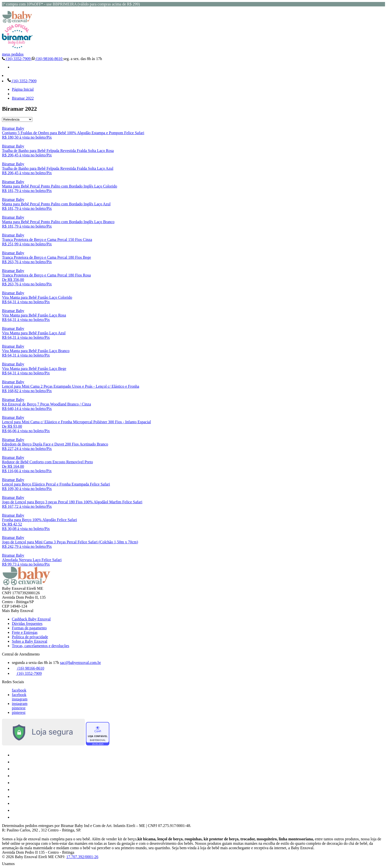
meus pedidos (13, 54)
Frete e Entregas (25, 632)
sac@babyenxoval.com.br (80, 663)
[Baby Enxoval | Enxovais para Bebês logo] (17, 22)
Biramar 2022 (23, 98)
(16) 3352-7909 (17, 59)
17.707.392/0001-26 (82, 857)
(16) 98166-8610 (48, 59)
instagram (20, 699)
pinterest (19, 708)
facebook (19, 690)
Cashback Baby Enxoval (31, 619)
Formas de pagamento (29, 628)
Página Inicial (23, 89)
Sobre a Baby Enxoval (30, 641)
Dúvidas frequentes (27, 624)
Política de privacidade (30, 637)
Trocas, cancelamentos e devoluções (40, 646)
